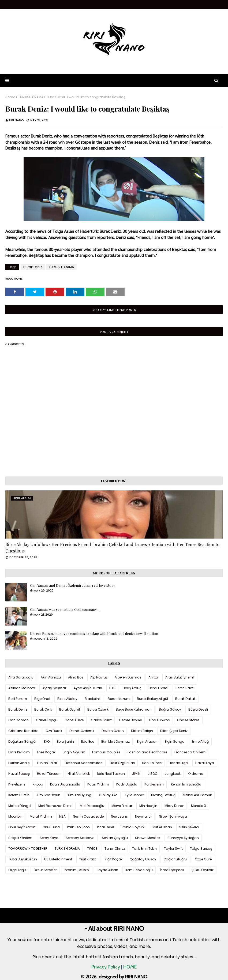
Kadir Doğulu (127, 784)
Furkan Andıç (19, 763)
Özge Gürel (204, 859)
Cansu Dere (74, 720)
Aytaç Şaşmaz (54, 688)
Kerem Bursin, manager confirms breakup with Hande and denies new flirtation (94, 633)
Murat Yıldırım (41, 816)
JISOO (152, 774)
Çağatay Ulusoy (143, 859)
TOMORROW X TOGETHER (28, 849)
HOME (130, 967)
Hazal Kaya (205, 763)
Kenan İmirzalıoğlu (186, 784)
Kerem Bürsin (19, 795)
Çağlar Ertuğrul (175, 859)
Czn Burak (54, 731)
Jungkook (173, 774)
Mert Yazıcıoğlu (92, 806)
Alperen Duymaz (128, 677)
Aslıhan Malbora (22, 688)
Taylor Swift (173, 849)
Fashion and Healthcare (147, 752)
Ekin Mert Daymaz (115, 741)
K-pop (38, 784)
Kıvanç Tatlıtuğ (163, 795)
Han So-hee (152, 763)
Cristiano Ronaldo (23, 731)
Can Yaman (18, 720)
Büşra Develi (198, 709)
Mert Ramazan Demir (55, 806)
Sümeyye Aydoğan (183, 838)
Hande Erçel (178, 763)
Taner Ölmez (115, 849)
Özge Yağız (17, 870)
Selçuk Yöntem (20, 838)
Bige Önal (42, 699)
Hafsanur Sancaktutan (84, 763)
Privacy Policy (106, 967)
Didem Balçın (142, 731)
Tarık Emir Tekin (144, 849)
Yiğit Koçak (114, 859)
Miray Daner (174, 806)
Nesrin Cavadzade (88, 816)
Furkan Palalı (47, 763)
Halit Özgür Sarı (122, 763)
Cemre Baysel (130, 720)
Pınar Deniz (106, 827)
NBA (62, 816)
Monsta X (199, 806)
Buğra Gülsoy (170, 709)
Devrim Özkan (113, 731)
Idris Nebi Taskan (111, 774)
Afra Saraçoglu (21, 677)
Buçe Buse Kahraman (134, 709)
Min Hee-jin (148, 806)
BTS (112, 688)
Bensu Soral (158, 688)
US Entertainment (58, 859)
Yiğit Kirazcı (88, 859)
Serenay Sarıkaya (80, 838)
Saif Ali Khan (162, 827)
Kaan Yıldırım (98, 784)
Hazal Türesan (49, 774)
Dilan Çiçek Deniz (174, 731)
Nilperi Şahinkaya (173, 816)
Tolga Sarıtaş (201, 849)
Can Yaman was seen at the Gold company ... (65, 609)
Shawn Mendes (148, 838)
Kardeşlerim (154, 784)
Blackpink (93, 699)
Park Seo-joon (78, 827)
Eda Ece (88, 741)
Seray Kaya (49, 838)
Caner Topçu (47, 720)
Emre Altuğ (200, 741)
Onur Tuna (51, 827)
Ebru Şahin (65, 741)
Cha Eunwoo (159, 720)
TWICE (92, 849)
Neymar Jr (143, 816)
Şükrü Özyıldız (203, 870)
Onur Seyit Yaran (22, 827)
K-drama (196, 774)
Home (10, 97)
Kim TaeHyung (79, 795)
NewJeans (119, 816)
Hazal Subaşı (19, 774)
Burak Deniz (33, 267)
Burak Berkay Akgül (152, 699)
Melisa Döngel (20, 806)
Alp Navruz (99, 677)
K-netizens (17, 784)
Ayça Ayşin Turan (88, 688)
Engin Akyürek (74, 752)
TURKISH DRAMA (31, 97)
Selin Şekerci (189, 827)
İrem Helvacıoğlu (139, 870)
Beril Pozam (18, 699)
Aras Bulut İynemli (180, 677)
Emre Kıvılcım (19, 752)
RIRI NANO (16, 120)
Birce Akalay (67, 699)
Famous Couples (106, 752)
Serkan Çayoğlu (115, 838)
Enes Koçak (46, 752)
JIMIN (136, 774)
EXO (47, 741)
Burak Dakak (185, 699)
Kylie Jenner (134, 795)
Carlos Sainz (101, 720)
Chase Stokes (188, 720)
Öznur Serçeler (45, 870)
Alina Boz (76, 677)
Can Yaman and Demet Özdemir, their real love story (73, 585)
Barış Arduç (132, 688)
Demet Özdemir (82, 731)
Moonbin (15, 816)
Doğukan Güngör (22, 741)
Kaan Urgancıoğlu (65, 784)
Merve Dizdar (122, 806)
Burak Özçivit (70, 709)
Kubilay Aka (108, 795)
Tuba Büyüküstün (23, 859)
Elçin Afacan (147, 741)
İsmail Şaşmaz (172, 870)
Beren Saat (184, 688)
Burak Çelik (43, 709)
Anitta (153, 677)
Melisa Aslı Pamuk (197, 795)
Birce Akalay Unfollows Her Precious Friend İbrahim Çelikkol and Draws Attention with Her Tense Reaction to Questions (112, 548)
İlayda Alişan (107, 870)
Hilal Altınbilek (79, 774)
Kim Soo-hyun (48, 795)
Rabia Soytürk (133, 827)
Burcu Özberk (98, 709)
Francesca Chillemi (190, 752)
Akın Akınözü (51, 677)
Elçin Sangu (175, 741)
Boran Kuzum (119, 699)
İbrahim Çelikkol (77, 870)
